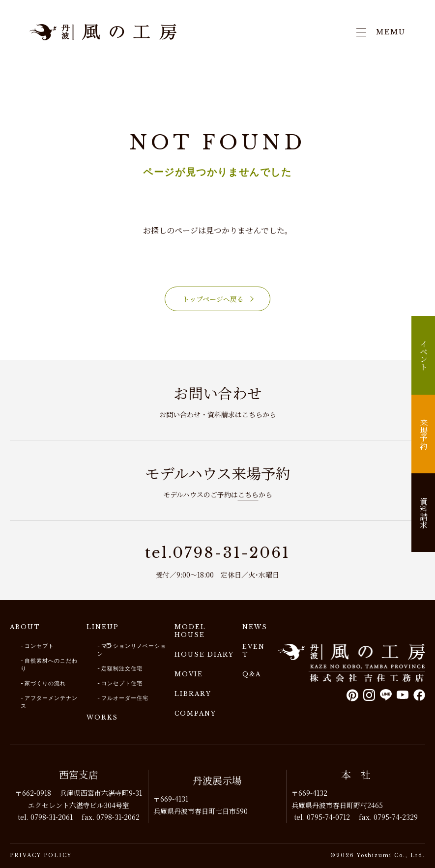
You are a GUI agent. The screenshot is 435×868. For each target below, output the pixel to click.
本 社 (356, 774)
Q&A (252, 674)
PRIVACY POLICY (41, 855)
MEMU (381, 32)
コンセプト (39, 646)
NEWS (255, 627)
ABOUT (25, 627)
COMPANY (195, 713)
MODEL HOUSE (190, 631)
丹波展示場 (217, 780)
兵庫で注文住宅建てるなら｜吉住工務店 (103, 32)
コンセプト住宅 (122, 683)
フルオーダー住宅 (125, 698)
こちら (252, 414)
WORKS (102, 717)
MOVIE (189, 674)
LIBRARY (193, 694)
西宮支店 (79, 774)
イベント (423, 355)
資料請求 (423, 513)
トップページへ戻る (213, 299)
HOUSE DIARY (204, 654)
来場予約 (423, 434)
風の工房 (351, 663)
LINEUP (103, 627)
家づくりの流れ (45, 683)
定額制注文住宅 (122, 668)
